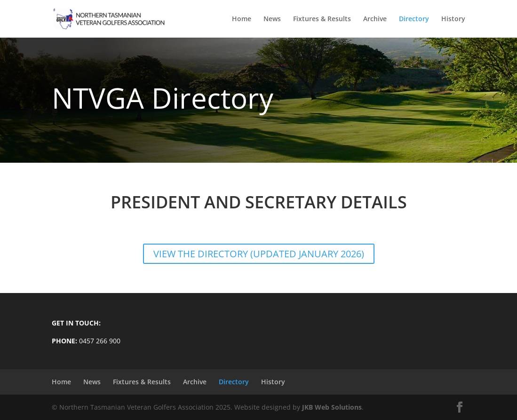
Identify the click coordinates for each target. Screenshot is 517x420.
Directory (414, 19)
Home (242, 19)
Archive (375, 19)
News (272, 19)
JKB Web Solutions (332, 407)
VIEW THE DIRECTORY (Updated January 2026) (259, 254)
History (453, 19)
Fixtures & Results (322, 19)
